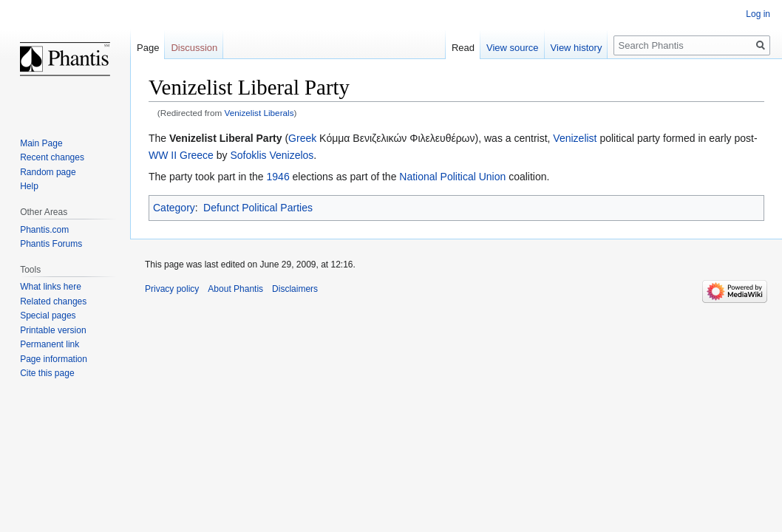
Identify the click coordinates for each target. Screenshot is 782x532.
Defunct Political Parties (258, 208)
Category (174, 208)
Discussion (194, 48)
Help (29, 186)
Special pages (48, 316)
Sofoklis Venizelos (272, 155)
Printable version (53, 330)
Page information (54, 359)
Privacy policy (172, 289)
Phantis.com (44, 230)
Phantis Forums (51, 244)
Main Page (41, 143)
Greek (302, 138)
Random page (48, 172)
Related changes (53, 301)
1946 (278, 177)
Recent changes (52, 157)
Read (463, 48)
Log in (758, 14)
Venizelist (575, 138)
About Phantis (235, 289)
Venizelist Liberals (259, 113)
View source (513, 48)
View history (577, 48)
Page (148, 48)
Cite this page (47, 373)
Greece (197, 155)
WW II (163, 155)
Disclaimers (295, 289)
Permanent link (50, 344)
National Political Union (452, 177)
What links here (51, 287)
